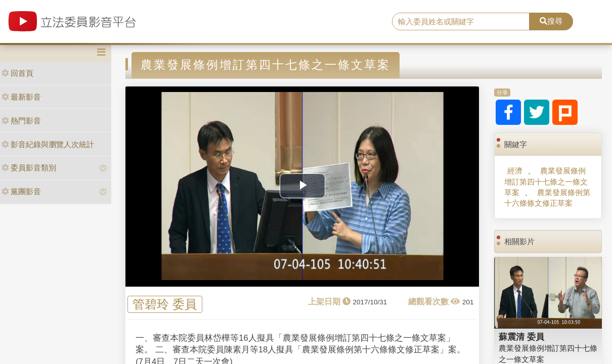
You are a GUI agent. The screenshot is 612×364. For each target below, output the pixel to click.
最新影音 (21, 97)
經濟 (515, 171)
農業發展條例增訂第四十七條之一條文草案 (546, 181)
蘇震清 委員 (521, 337)
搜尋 (551, 21)
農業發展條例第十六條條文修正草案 (547, 198)
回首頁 (17, 73)
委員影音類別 (29, 168)
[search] (461, 22)
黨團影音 (21, 191)
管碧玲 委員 (165, 304)
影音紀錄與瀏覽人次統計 (48, 144)
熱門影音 (21, 121)
